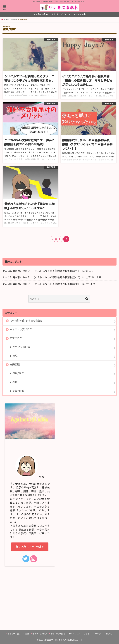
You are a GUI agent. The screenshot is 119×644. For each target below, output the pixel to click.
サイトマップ (75, 634)
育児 (15, 356)
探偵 (15, 382)
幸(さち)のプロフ (40, 634)
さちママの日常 (21, 347)
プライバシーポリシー (93, 634)
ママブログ (16, 338)
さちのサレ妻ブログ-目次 (18, 634)
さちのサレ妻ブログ (21, 329)
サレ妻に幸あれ (58, 640)
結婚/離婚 (18, 391)
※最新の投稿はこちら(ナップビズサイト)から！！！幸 (60, 14)
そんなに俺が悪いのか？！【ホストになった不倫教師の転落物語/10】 (42, 277)
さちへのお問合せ (58, 634)
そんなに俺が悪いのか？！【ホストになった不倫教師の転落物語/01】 (42, 284)
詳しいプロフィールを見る (30, 547)
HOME (109, 634)
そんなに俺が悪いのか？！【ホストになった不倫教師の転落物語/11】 (42, 271)
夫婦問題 (15, 365)
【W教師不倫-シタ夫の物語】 (26, 321)
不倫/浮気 (18, 373)
